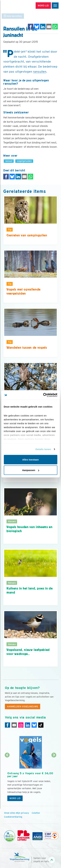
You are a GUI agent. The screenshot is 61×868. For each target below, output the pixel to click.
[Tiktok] (41, 725)
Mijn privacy (22, 813)
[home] (16, 6)
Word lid (15, 798)
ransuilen (40, 72)
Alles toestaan (31, 459)
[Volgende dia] (54, 779)
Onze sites (10, 813)
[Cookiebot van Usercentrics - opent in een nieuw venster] (43, 395)
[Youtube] (14, 725)
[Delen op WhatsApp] (55, 27)
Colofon (36, 813)
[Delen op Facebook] (31, 27)
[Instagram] (21, 725)
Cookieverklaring (13, 817)
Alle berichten (13, 16)
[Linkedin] (27, 725)
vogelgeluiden (24, 161)
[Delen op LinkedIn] (43, 27)
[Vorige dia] (7, 779)
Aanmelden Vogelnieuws (23, 706)
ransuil (9, 161)
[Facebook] (7, 725)
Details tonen (43, 449)
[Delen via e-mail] (49, 27)
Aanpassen (31, 470)
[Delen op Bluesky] (37, 27)
